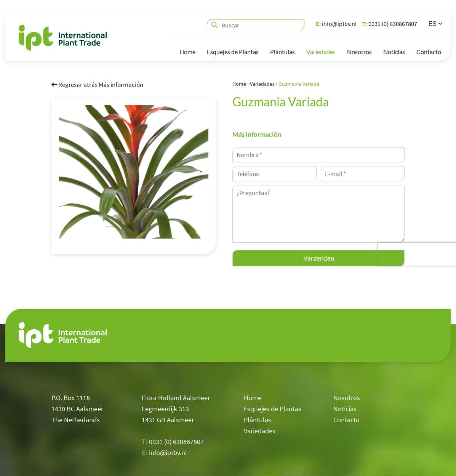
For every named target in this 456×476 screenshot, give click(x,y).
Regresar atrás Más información (97, 84)
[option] (134, 171)
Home (187, 52)
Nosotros (359, 52)
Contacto (429, 52)
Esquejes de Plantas (233, 52)
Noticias (394, 52)
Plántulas (282, 52)
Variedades (321, 52)
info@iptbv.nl (336, 24)
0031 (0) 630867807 (390, 24)
